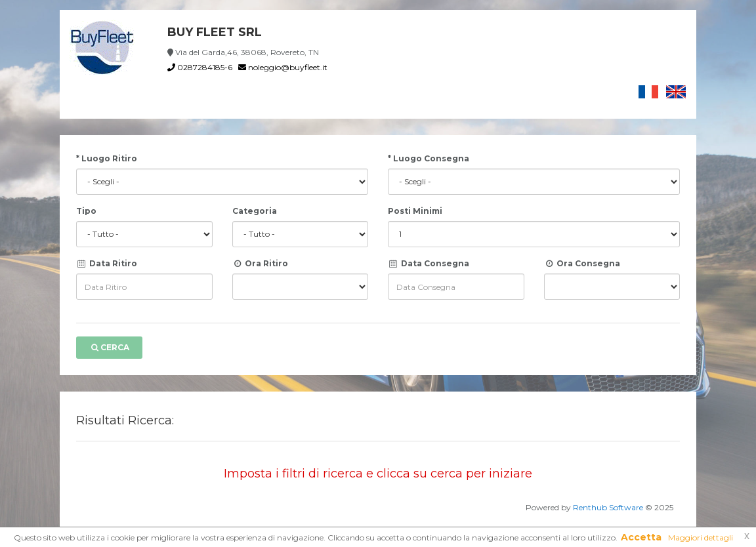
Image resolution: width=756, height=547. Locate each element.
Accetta (641, 537)
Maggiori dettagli (701, 537)
